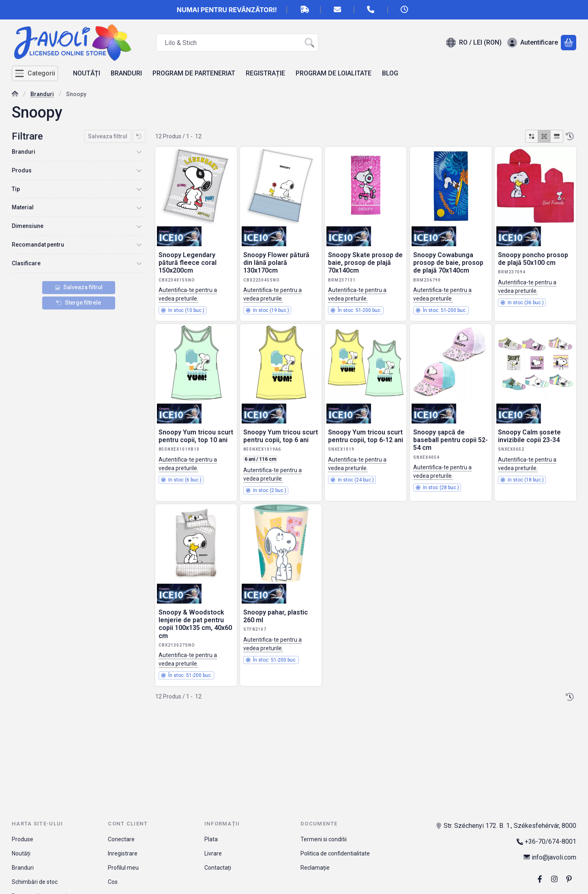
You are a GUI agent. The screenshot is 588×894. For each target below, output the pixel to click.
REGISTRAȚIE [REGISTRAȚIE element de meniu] (265, 73)
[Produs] (139, 170)
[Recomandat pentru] (139, 245)
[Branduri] (139, 152)
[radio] (532, 136)
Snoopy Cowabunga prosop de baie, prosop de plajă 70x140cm (448, 263)
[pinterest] (569, 879)
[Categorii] (35, 73)
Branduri (42, 94)
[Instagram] (554, 879)
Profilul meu (123, 868)
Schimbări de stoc (35, 882)
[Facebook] (540, 879)
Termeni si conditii (324, 839)
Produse (23, 839)
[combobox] (237, 43)
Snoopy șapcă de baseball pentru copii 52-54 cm (451, 440)
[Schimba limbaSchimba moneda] (474, 43)
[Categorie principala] (15, 95)
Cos (113, 882)
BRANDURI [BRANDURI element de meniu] (126, 73)
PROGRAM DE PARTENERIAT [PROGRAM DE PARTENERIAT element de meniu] (194, 73)
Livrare (213, 853)
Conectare (121, 839)
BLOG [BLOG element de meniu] (390, 73)
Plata (211, 839)
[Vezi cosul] (569, 43)
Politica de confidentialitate (335, 853)
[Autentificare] (533, 43)
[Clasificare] (139, 263)
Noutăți (21, 853)
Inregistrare (123, 853)
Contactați (218, 868)
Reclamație (315, 868)
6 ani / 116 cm (260, 459)
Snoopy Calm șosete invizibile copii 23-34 (529, 436)
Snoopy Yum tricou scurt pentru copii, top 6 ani (281, 436)
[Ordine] (570, 136)
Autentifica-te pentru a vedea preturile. (188, 294)
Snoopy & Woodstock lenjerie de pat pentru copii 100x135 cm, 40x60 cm (195, 624)
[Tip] (139, 189)
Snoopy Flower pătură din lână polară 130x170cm (276, 263)
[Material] (139, 208)
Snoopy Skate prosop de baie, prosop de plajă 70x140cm (365, 263)
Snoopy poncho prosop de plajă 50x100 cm (533, 259)
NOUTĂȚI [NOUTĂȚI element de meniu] (87, 73)
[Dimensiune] (139, 226)
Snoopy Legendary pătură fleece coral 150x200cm (188, 263)
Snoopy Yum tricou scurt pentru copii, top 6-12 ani (366, 436)
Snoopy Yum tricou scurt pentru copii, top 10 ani (196, 436)
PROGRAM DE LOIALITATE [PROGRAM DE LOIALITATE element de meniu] (334, 73)
